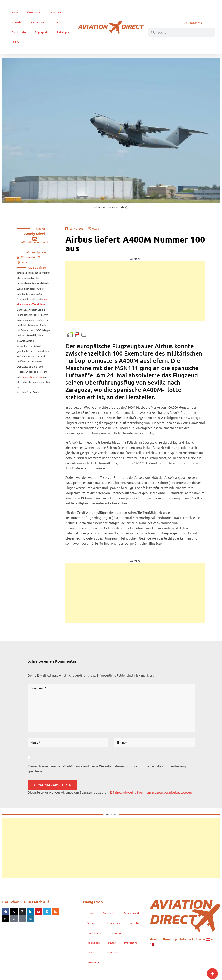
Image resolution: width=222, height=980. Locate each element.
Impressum (130, 943)
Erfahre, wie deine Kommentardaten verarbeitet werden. (151, 792)
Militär (16, 42)
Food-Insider (19, 32)
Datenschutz (113, 952)
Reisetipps (63, 32)
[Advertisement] (135, 291)
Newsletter (94, 962)
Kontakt (92, 952)
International (37, 22)
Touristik (59, 22)
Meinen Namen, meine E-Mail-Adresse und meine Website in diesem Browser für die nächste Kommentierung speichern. (107, 769)
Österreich (34, 12)
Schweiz (16, 22)
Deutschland (56, 12)
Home (15, 12)
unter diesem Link (33, 377)
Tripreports (42, 32)
